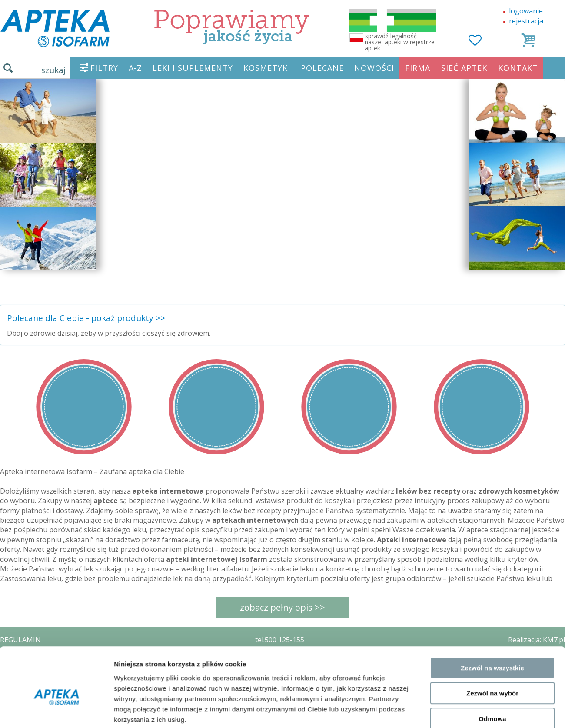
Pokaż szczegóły (464, 641)
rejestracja (526, 21)
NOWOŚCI (374, 68)
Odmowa (492, 603)
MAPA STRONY (25, 715)
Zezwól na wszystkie (492, 552)
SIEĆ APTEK (464, 68)
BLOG (9, 702)
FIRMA (418, 68)
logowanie (526, 11)
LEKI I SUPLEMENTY (193, 68)
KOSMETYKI (267, 68)
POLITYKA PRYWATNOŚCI (42, 665)
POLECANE (322, 68)
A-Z (135, 68)
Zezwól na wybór (492, 577)
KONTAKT (518, 68)
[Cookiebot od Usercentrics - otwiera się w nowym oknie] (56, 641)
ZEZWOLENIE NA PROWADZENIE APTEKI (66, 677)
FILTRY (104, 68)
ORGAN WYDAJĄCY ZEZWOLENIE (53, 690)
